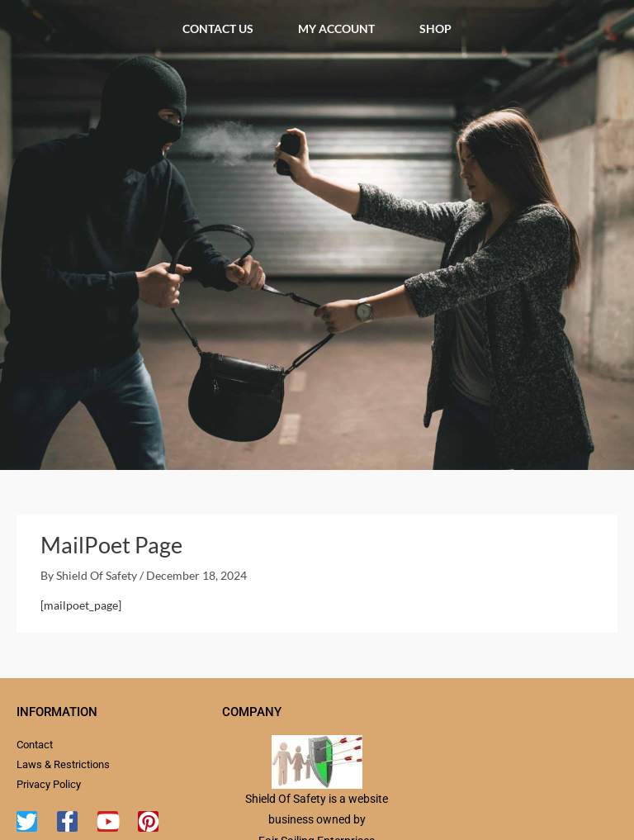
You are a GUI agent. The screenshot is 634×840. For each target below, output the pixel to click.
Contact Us (218, 28)
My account (336, 28)
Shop (435, 28)
